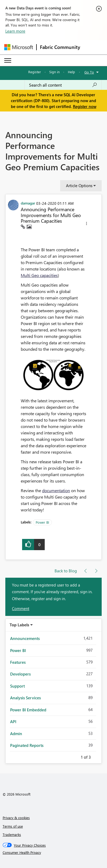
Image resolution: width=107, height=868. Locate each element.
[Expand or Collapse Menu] (8, 60)
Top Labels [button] (19, 625)
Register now (85, 106)
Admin (16, 734)
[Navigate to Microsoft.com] (19, 47)
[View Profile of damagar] (28, 203)
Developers (20, 674)
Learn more (15, 31)
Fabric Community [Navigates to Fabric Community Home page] (60, 47)
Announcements (25, 638)
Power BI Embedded (28, 710)
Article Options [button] (79, 186)
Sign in (54, 72)
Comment (21, 608)
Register (35, 72)
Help (71, 72)
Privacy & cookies (16, 818)
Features (18, 662)
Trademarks (12, 834)
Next (97, 756)
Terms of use (13, 826)
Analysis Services (25, 698)
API (13, 722)
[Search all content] (63, 85)
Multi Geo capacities (39, 275)
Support (17, 686)
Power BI (42, 522)
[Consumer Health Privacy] (54, 852)
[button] (87, 224)
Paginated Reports (27, 745)
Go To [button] (89, 72)
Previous (74, 756)
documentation (56, 490)
